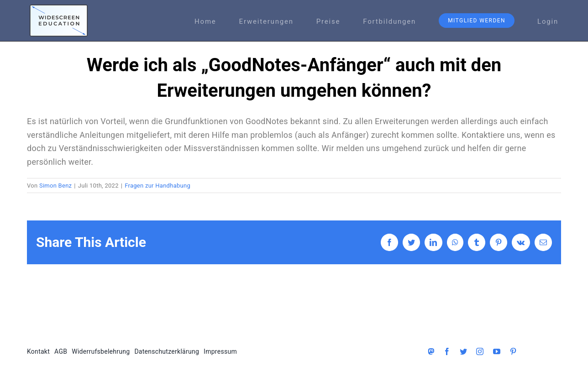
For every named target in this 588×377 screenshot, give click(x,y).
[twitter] (463, 351)
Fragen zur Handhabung (157, 186)
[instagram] (480, 351)
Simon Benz (55, 186)
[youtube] (497, 351)
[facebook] (447, 351)
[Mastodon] (431, 351)
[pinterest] (513, 351)
